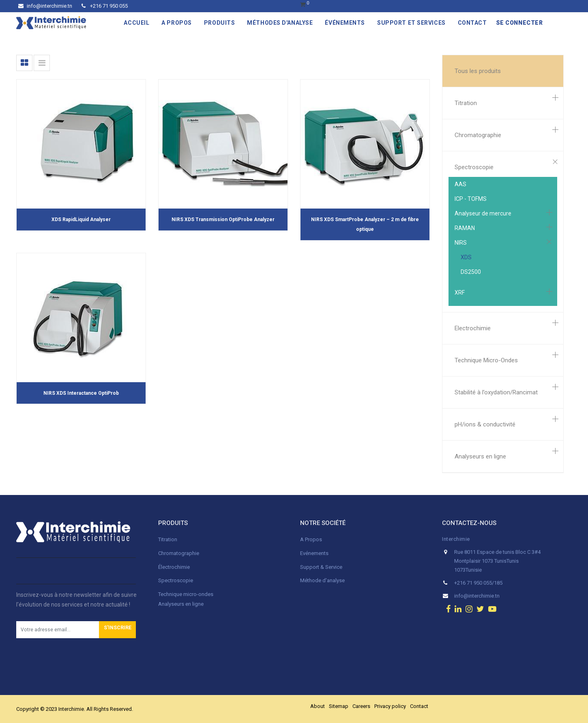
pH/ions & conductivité (485, 424)
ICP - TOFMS (471, 199)
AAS (460, 184)
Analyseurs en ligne (480, 456)
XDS (466, 257)
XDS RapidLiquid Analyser (81, 219)
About (318, 706)
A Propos (312, 539)
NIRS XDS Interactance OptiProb (81, 393)
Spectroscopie (474, 167)
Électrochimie (174, 567)
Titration (466, 103)
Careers (361, 706)
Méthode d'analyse (322, 580)
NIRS (461, 243)
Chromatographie (478, 135)
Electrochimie (473, 328)
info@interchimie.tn (45, 6)
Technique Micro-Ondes (486, 360)
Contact (419, 706)
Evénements (314, 553)
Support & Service (321, 567)
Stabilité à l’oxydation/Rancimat (496, 392)
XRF (460, 293)
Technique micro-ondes (186, 594)
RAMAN (465, 228)
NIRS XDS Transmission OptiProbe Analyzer (223, 219)
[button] (117, 630)
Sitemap (339, 706)
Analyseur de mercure (483, 213)
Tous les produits (478, 71)
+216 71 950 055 (105, 6)
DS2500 (471, 272)
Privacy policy (390, 706)
